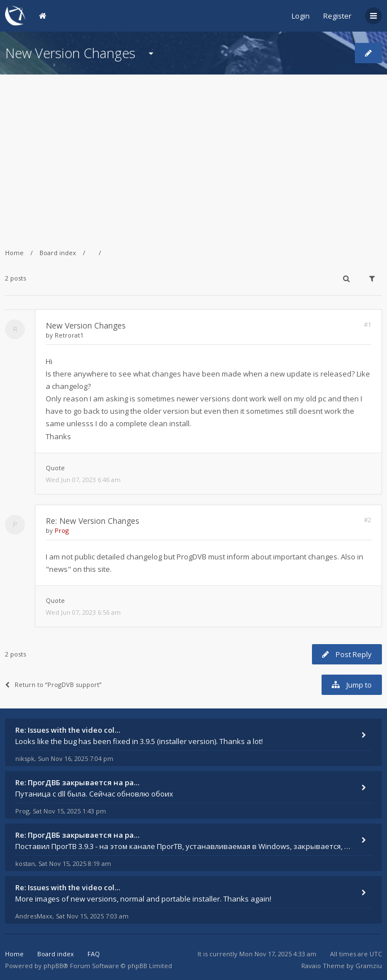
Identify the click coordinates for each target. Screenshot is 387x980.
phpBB (53, 966)
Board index (58, 253)
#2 (368, 520)
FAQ (94, 954)
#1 (368, 324)
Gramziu (369, 966)
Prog (62, 530)
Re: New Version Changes (93, 521)
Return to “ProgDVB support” (53, 684)
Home (14, 253)
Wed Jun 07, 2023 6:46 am (83, 480)
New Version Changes (70, 53)
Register (337, 16)
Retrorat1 (69, 335)
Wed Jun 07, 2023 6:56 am (83, 612)
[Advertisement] (194, 154)
